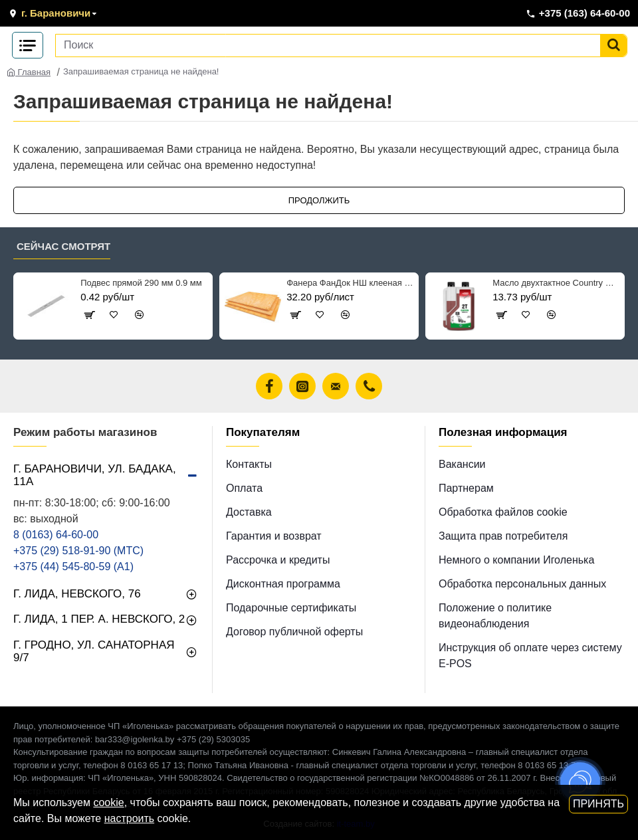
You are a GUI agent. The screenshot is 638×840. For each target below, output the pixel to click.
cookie (108, 802)
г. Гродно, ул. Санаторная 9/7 (94, 651)
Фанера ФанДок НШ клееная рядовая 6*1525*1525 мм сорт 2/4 (350, 283)
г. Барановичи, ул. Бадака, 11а (95, 475)
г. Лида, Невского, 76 (77, 594)
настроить (129, 818)
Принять (598, 804)
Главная (29, 72)
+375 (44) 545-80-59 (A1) (73, 567)
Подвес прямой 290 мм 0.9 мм (141, 283)
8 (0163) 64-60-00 (56, 535)
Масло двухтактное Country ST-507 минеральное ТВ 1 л (556, 283)
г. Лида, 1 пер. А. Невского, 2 (99, 619)
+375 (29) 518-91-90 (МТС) (78, 551)
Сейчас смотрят (63, 246)
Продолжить (319, 200)
